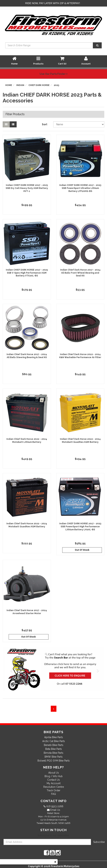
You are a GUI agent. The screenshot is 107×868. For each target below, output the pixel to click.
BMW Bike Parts (54, 757)
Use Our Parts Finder (54, 74)
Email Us (55, 810)
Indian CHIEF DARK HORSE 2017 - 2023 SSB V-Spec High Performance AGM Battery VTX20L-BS (27, 273)
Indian (20, 85)
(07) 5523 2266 (54, 806)
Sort (45, 124)
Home (9, 85)
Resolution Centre (54, 787)
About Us (54, 773)
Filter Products (15, 114)
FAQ (53, 794)
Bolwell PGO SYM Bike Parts (54, 761)
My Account (54, 783)
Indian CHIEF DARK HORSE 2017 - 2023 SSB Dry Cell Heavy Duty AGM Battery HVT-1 (27, 188)
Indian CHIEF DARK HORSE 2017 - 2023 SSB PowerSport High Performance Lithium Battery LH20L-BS (80, 527)
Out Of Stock (82, 550)
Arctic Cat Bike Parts (54, 741)
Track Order (53, 790)
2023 (56, 85)
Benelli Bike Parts (54, 745)
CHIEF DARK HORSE (39, 85)
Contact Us (53, 780)
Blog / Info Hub (54, 776)
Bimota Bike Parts (53, 753)
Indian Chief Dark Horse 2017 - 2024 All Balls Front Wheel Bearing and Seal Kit (80, 273)
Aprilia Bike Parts (54, 737)
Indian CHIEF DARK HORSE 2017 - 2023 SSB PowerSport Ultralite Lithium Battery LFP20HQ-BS (80, 188)
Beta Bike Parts (54, 749)
